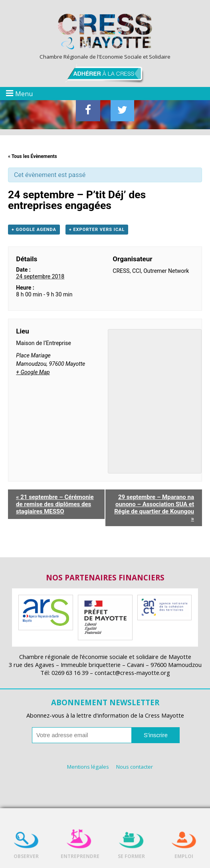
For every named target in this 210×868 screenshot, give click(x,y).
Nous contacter (135, 767)
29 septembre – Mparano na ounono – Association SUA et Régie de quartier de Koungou (154, 508)
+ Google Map (33, 372)
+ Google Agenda (34, 230)
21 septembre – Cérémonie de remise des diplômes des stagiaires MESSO (55, 504)
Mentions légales (88, 767)
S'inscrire (156, 735)
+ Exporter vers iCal (97, 230)
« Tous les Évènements (33, 156)
